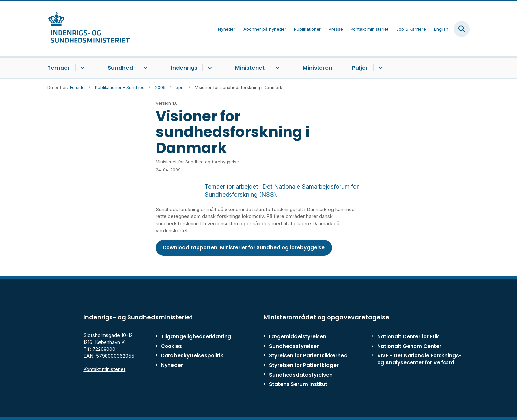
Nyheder (172, 365)
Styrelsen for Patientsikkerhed (308, 356)
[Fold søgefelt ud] (462, 29)
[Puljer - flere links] (380, 68)
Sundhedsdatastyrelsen (301, 375)
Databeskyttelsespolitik (189, 356)
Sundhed (120, 68)
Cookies (171, 346)
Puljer (360, 68)
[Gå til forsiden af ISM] (89, 29)
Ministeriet (250, 68)
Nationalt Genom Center (409, 346)
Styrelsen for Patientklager (304, 365)
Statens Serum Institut (298, 384)
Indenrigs (184, 68)
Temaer (59, 68)
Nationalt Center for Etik (408, 336)
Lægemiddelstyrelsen (298, 336)
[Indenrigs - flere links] (209, 68)
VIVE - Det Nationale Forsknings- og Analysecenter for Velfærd (419, 359)
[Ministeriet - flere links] (276, 68)
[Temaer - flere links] (82, 68)
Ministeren (318, 68)
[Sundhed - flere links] (145, 68)
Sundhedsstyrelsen (294, 346)
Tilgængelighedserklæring (189, 336)
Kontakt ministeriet (104, 369)
